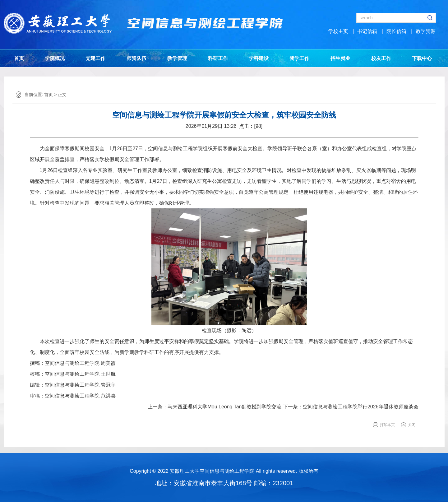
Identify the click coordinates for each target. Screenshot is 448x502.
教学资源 (426, 31)
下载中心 (422, 58)
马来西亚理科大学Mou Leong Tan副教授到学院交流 (224, 407)
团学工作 (299, 58)
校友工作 (381, 58)
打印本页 (387, 425)
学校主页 (338, 31)
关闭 (412, 425)
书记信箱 (367, 31)
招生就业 (340, 58)
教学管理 (177, 58)
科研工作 (218, 58)
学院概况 (55, 58)
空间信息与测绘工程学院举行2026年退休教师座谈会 (361, 407)
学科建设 (259, 58)
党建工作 (95, 58)
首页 (19, 58)
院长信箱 (396, 31)
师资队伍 (136, 58)
